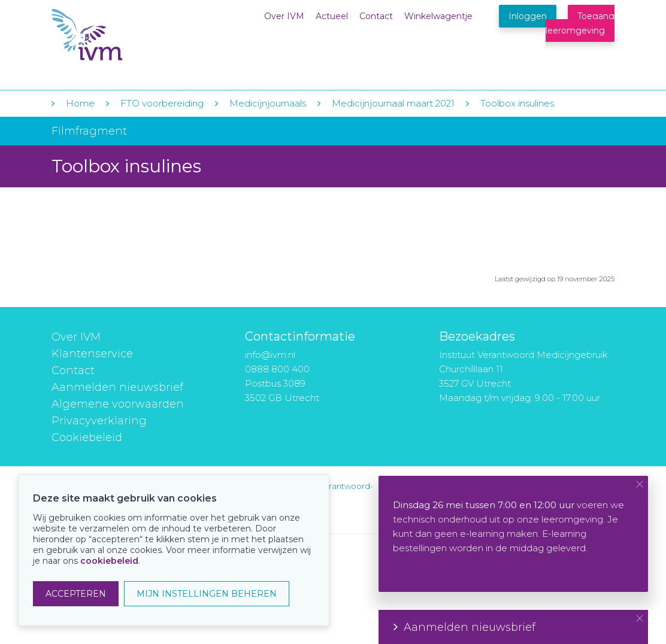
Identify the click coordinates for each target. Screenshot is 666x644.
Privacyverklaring (99, 421)
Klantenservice (92, 354)
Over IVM (284, 16)
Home (80, 103)
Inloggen (528, 16)
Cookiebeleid (87, 438)
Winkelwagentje (438, 16)
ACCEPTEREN (76, 594)
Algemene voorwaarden (118, 404)
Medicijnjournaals (268, 103)
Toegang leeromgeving (580, 23)
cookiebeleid (109, 561)
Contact (376, 16)
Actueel (332, 16)
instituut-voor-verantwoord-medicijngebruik (319, 494)
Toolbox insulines (517, 103)
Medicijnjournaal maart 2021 (393, 103)
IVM (125, 35)
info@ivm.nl (270, 355)
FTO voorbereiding (163, 103)
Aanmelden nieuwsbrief (117, 387)
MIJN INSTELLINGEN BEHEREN (207, 594)
